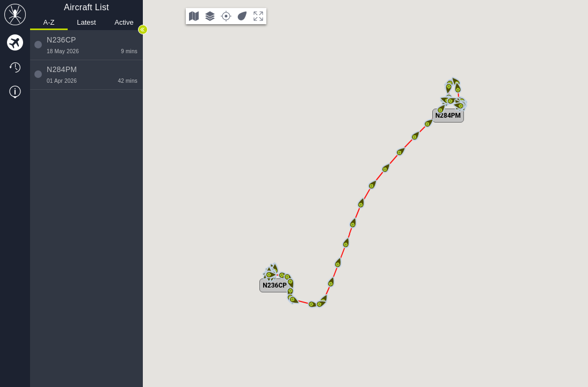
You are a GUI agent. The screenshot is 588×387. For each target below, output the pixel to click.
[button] (269, 275)
